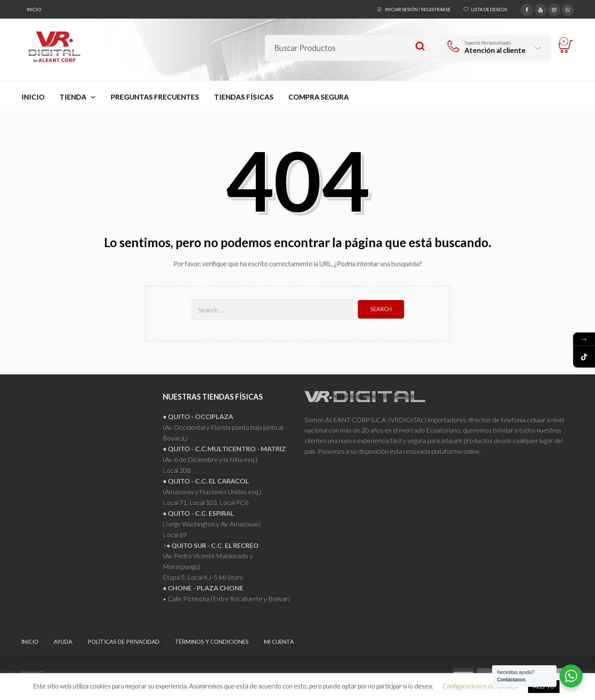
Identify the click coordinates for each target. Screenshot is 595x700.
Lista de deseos (489, 9)
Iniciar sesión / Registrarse (418, 9)
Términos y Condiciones (212, 642)
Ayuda (63, 642)
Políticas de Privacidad (124, 642)
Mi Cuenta (279, 642)
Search (420, 46)
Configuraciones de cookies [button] (480, 686)
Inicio (34, 9)
